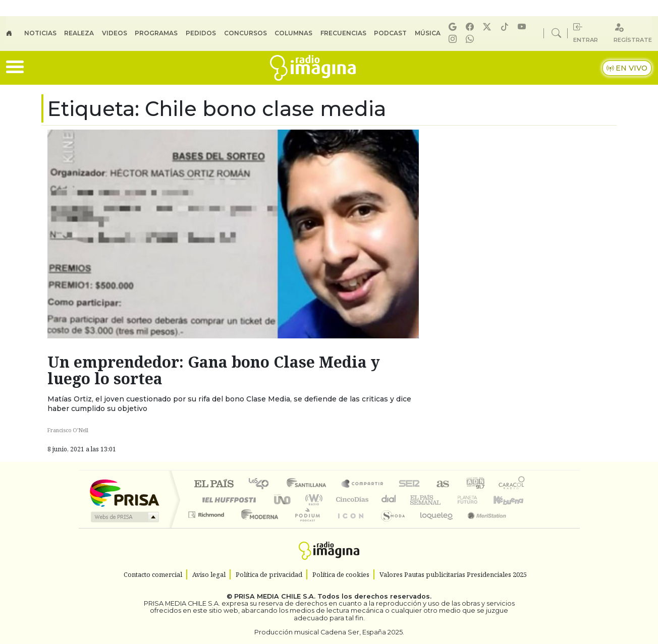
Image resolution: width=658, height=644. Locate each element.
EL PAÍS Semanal (416, 500)
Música (428, 33)
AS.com (441, 484)
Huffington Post (227, 500)
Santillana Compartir (363, 484)
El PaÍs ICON (349, 527)
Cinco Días (351, 500)
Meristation (481, 527)
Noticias (40, 33)
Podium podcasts (207, 512)
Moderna (257, 527)
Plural (305, 527)
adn (475, 484)
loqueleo (433, 527)
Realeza (79, 33)
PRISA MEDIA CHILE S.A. (275, 596)
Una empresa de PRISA (124, 492)
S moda (390, 527)
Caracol (512, 484)
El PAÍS (214, 484)
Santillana (309, 484)
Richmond (207, 527)
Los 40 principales (262, 484)
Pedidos (201, 33)
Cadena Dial (477, 500)
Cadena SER (409, 484)
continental (389, 500)
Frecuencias (343, 33)
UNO (283, 500)
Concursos (245, 33)
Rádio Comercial (527, 527)
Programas (156, 33)
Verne (446, 500)
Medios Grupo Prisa (124, 517)
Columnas (293, 33)
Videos (115, 33)
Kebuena (513, 500)
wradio (312, 500)
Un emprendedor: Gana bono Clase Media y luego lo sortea (214, 370)
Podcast (390, 33)
